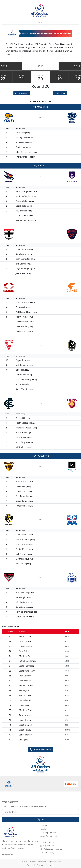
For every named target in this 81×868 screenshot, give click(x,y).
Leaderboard (60, 93)
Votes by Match (22, 93)
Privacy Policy (8, 854)
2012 (40, 66)
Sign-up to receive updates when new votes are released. (25, 806)
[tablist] (40, 66)
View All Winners (40, 749)
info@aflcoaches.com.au (52, 849)
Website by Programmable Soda (40, 865)
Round (22, 78)
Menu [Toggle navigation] (41, 22)
